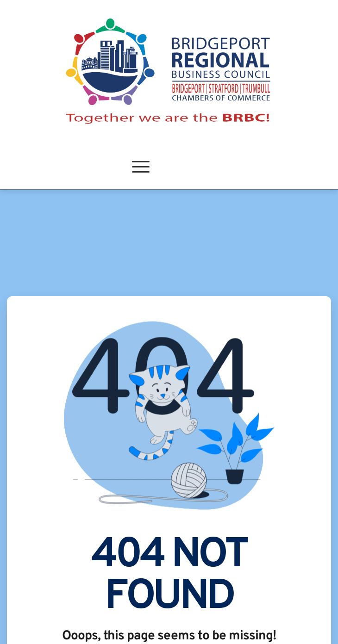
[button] (141, 167)
